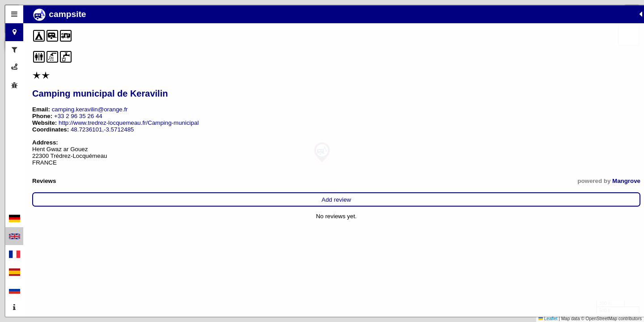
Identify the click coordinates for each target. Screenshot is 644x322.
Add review (117, 200)
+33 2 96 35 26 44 (78, 116)
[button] (322, 152)
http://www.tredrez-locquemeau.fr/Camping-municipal (129, 123)
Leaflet (548, 319)
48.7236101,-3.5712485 (102, 129)
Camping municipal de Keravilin (100, 93)
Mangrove (188, 181)
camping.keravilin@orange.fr (90, 109)
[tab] (14, 14)
